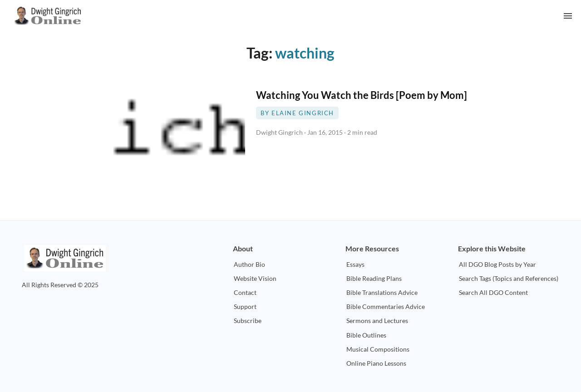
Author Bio (249, 264)
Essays (355, 264)
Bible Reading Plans (374, 278)
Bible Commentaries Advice (386, 306)
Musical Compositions (378, 349)
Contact (245, 292)
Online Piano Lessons (376, 363)
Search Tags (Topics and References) (509, 278)
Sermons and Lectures (377, 321)
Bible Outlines (366, 335)
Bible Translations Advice (382, 292)
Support (245, 306)
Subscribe (248, 321)
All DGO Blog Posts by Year (497, 264)
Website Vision (255, 278)
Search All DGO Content (493, 292)
